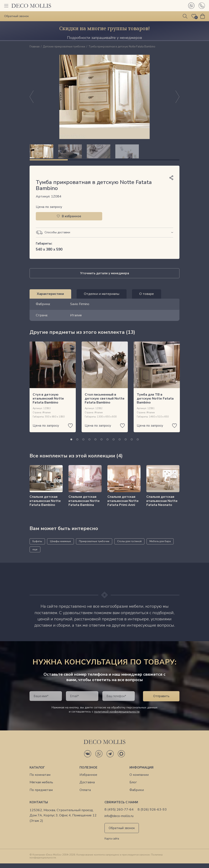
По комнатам (40, 779)
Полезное (88, 772)
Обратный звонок (122, 833)
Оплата (85, 795)
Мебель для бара (160, 546)
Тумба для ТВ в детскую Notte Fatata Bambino (155, 403)
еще (35, 554)
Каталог (37, 772)
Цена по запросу (49, 211)
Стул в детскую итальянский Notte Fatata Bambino (48, 403)
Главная (35, 47)
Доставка (87, 787)
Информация (141, 772)
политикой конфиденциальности (117, 716)
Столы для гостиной (129, 546)
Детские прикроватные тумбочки (64, 47)
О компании (139, 779)
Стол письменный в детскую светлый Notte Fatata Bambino (105, 403)
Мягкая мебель (41, 787)
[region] (104, 154)
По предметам (41, 795)
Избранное (88, 779)
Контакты (39, 807)
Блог (133, 787)
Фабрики (137, 795)
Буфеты (37, 546)
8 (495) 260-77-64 (119, 814)
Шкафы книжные (60, 546)
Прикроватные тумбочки (94, 546)
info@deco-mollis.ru (119, 821)
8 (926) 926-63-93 (152, 814)
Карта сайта (112, 843)
